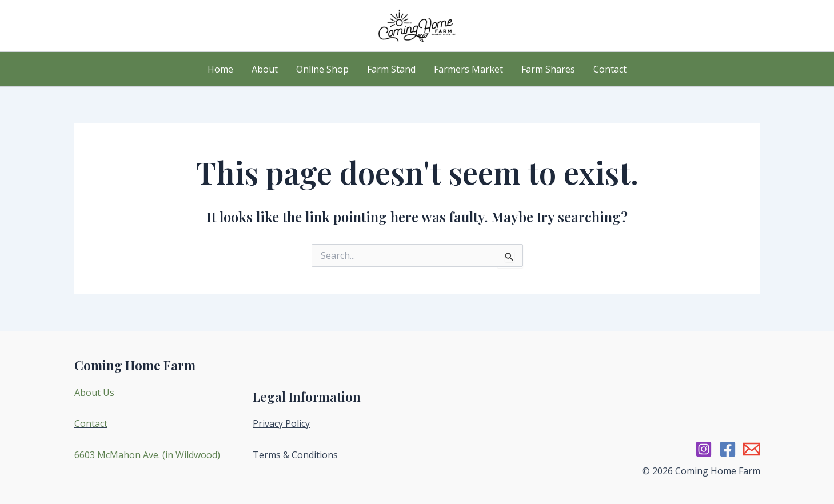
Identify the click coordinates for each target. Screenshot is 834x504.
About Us (94, 393)
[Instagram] (704, 449)
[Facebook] (728, 449)
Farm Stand (391, 69)
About (265, 69)
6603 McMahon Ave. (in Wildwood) (147, 455)
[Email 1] (752, 449)
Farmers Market (468, 69)
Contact (610, 69)
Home (220, 69)
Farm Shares (548, 69)
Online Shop (322, 69)
